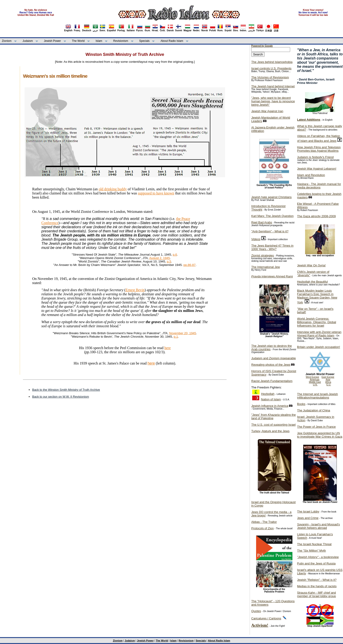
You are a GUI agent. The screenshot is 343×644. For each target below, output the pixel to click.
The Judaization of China (314, 410)
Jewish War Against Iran (267, 111)
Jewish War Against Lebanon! (317, 169)
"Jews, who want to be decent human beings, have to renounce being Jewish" (273, 101)
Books (301, 404)
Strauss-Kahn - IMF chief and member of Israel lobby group (316, 594)
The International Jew (266, 267)
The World (78, 41)
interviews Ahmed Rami (272, 276)
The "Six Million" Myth (312, 551)
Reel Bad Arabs (262, 222)
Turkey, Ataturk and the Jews (270, 431)
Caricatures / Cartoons (266, 618)
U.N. (315, 385)
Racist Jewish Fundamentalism (272, 381)
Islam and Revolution (311, 175)
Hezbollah (268, 394)
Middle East (315, 382)
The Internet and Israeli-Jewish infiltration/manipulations (317, 396)
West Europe (312, 377)
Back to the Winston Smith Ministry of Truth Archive (66, 390)
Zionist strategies (263, 255)
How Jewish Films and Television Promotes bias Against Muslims (319, 149)
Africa (328, 382)
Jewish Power (52, 41)
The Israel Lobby (308, 511)
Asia (328, 380)
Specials (144, 41)
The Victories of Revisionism (270, 77)
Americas (315, 380)
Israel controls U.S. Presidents (271, 68)
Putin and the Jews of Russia (316, 563)
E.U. (329, 385)
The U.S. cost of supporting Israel (273, 425)
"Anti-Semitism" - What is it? (270, 231)
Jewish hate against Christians (272, 197)
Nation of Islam (271, 399)
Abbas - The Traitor (264, 522)
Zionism (7, 41)
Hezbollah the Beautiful (312, 282)
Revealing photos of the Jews (271, 365)
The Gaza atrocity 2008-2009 (316, 216)
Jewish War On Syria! (311, 265)
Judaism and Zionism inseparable (274, 358)
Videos (256, 239)
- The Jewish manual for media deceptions (319, 186)
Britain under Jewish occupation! (319, 347)
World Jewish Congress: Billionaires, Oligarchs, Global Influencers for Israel (317, 322)
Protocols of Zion (263, 528)
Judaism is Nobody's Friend (315, 157)
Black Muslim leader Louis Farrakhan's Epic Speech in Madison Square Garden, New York (317, 296)
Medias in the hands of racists (317, 586)
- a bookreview (318, 557)
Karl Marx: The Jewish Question (272, 216)
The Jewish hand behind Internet (273, 86)
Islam (99, 41)
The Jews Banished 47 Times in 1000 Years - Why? (272, 247)
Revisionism (121, 41)
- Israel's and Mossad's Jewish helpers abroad (318, 526)
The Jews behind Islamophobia (272, 62)
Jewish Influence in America (270, 406)
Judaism (28, 41)
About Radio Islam (172, 41)
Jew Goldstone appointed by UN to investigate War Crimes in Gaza (320, 435)
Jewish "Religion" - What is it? (317, 580)
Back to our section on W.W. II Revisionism (61, 397)
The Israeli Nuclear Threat (314, 544)
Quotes (256, 611)
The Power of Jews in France (316, 427)
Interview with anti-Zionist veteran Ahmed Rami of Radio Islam (319, 334)
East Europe (328, 377)
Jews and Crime (308, 518)
